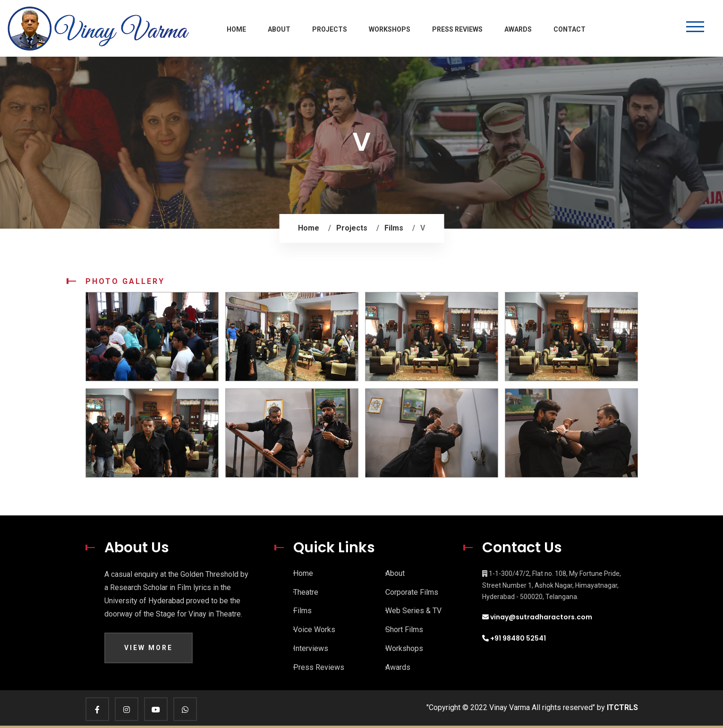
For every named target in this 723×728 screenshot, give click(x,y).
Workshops (390, 29)
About (279, 29)
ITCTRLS (622, 707)
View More (149, 648)
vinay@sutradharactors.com (541, 617)
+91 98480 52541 (517, 638)
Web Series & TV (413, 611)
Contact (570, 29)
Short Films (404, 630)
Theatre (306, 592)
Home (236, 29)
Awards (518, 29)
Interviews (311, 648)
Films (394, 228)
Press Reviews (457, 29)
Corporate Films (412, 592)
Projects (330, 29)
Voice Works (314, 630)
